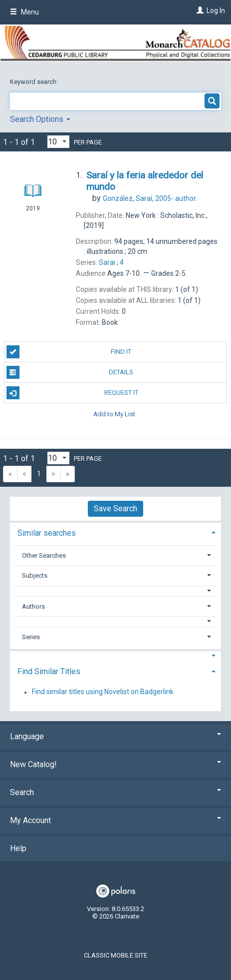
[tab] (115, 532)
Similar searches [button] (47, 533)
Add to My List (114, 414)
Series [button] (31, 637)
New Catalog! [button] (115, 764)
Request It (72, 393)
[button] (116, 591)
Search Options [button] (40, 119)
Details (70, 372)
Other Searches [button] (44, 555)
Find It (69, 352)
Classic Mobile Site (115, 955)
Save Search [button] (115, 508)
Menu (24, 12)
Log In (216, 10)
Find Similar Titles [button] (49, 671)
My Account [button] (115, 820)
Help (18, 848)
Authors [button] (33, 606)
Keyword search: (35, 82)
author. (150, 198)
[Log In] (199, 10)
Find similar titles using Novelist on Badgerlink (103, 692)
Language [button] (115, 736)
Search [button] (115, 792)
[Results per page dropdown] (58, 142)
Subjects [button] (35, 575)
